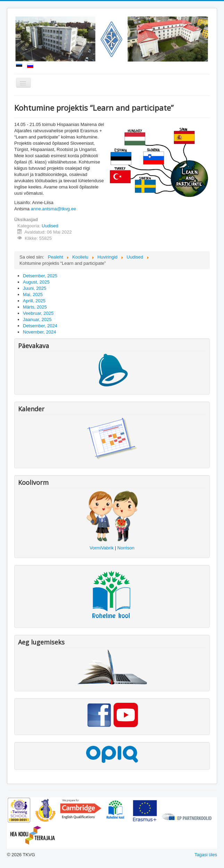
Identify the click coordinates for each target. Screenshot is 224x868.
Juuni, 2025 (35, 288)
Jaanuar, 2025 (37, 319)
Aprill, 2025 (34, 301)
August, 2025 (36, 282)
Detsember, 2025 (40, 276)
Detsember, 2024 (40, 326)
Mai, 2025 (33, 294)
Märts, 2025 (35, 307)
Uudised (50, 226)
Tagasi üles (206, 855)
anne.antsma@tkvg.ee (53, 209)
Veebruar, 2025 (38, 313)
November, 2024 (39, 332)
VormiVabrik (102, 548)
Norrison (126, 548)
